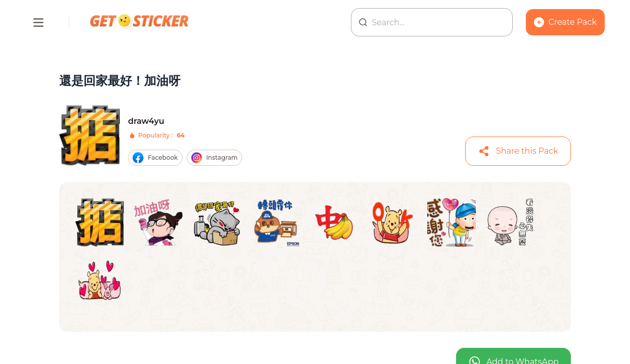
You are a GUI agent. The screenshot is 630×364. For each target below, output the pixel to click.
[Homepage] (140, 22)
